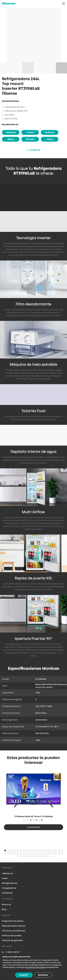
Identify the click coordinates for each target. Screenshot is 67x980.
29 (34, 854)
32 (43, 854)
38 (62, 854)
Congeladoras (9, 888)
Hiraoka (30, 139)
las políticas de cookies (35, 967)
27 (28, 854)
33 (47, 854)
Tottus (30, 132)
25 (21, 854)
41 (26, 857)
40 (23, 857)
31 (40, 854)
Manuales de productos (14, 926)
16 (53, 851)
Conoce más (33, 827)
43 (32, 857)
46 (42, 857)
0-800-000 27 (13, 952)
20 (5, 854)
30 (37, 854)
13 (43, 851)
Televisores (7, 873)
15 (50, 851)
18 (59, 851)
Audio (5, 878)
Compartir (34, 150)
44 (36, 857)
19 (62, 851)
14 (47, 851)
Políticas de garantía (12, 940)
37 (59, 854)
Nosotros (6, 905)
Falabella (11, 132)
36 (56, 854)
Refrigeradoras (10, 883)
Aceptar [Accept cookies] (24, 975)
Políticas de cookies (12, 936)
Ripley (11, 139)
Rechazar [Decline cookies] (43, 975)
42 (29, 857)
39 (20, 857)
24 (18, 854)
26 (24, 854)
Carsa (50, 139)
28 (31, 854)
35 (53, 854)
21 (9, 854)
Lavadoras (7, 893)
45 (39, 857)
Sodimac (50, 132)
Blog (4, 909)
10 (34, 851)
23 (15, 854)
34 (50, 854)
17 (56, 851)
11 (37, 851)
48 (48, 857)
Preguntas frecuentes (13, 921)
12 (40, 851)
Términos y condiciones (14, 931)
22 (12, 854)
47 (45, 857)
